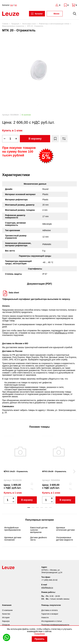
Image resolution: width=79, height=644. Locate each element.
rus (12, 5)
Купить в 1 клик (12, 131)
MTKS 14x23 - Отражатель (16, 471)
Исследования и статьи (52, 621)
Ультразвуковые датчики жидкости (65, 539)
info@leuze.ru (61, 333)
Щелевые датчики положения (13, 539)
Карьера (6, 621)
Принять (40, 639)
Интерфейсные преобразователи (12, 529)
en (16, 5)
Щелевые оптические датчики (65, 529)
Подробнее (39, 634)
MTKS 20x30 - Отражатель (54, 471)
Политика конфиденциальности (55, 625)
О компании (7, 610)
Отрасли (6, 625)
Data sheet (14, 293)
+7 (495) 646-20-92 (49, 580)
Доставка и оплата (49, 610)
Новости (45, 617)
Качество (6, 614)
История (6, 617)
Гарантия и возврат (50, 614)
